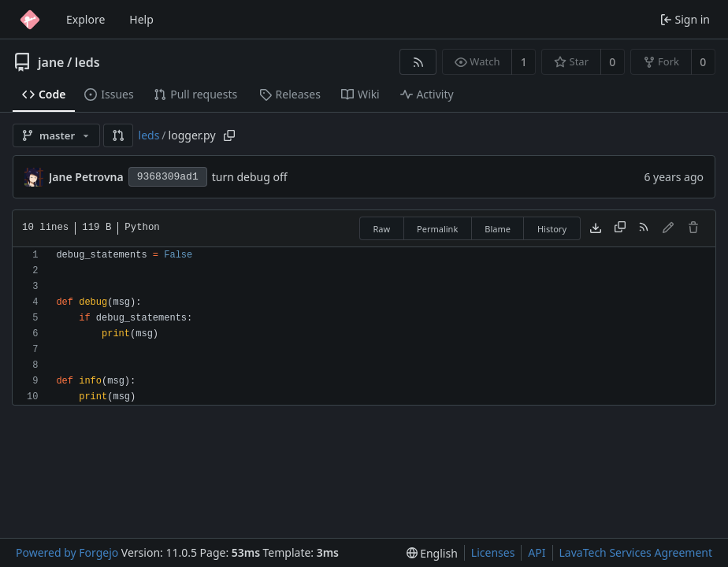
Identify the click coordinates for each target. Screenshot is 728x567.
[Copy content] (620, 228)
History (552, 229)
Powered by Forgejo (67, 552)
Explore (85, 19)
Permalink (437, 229)
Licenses (493, 552)
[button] (118, 135)
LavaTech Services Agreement (636, 552)
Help (141, 19)
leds (87, 62)
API (537, 552)
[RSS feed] (418, 62)
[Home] (30, 20)
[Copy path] (229, 135)
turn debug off (250, 177)
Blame (498, 229)
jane (51, 62)
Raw (381, 229)
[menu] (432, 553)
